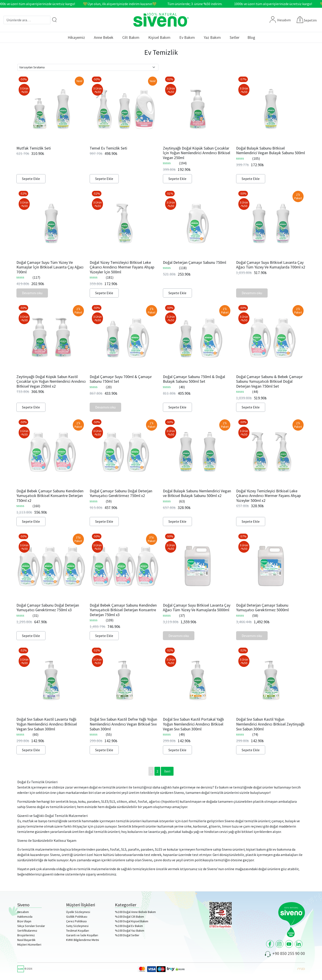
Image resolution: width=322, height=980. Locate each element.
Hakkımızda (25, 917)
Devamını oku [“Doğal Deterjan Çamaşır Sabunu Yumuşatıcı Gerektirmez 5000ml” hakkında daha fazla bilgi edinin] (252, 636)
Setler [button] (235, 37)
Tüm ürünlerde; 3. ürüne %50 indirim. (199, 4)
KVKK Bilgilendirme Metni (83, 940)
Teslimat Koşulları (78, 931)
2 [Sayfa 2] (157, 771)
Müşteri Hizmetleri (29, 945)
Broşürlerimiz (26, 935)
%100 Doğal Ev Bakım (129, 926)
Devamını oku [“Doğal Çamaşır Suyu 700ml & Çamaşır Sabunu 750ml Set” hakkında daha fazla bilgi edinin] (105, 407)
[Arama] (54, 20)
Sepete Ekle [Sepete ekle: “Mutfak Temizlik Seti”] (31, 179)
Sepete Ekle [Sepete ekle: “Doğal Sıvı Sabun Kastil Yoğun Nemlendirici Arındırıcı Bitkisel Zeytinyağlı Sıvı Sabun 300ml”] (251, 750)
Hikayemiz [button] (76, 37)
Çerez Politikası (76, 921)
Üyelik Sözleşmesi (78, 912)
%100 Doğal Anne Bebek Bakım (135, 912)
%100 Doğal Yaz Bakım (130, 931)
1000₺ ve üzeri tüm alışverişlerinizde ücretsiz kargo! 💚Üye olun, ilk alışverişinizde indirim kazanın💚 (81, 4)
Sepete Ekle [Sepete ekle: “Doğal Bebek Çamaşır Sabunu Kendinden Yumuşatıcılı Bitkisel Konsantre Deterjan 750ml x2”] (31, 521)
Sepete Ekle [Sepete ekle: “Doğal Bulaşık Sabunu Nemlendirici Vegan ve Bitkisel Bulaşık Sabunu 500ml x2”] (177, 521)
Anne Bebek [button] (104, 37)
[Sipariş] (88, 67)
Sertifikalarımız (27, 931)
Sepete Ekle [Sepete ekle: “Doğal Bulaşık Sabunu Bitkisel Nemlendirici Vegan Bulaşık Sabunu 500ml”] (251, 179)
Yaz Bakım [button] (212, 37)
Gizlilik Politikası (77, 917)
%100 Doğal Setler (127, 935)
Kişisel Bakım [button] (159, 37)
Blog (251, 37)
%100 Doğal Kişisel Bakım (132, 921)
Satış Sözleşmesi (77, 926)
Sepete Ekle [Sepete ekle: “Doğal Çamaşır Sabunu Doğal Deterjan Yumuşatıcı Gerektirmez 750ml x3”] (31, 636)
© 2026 (25, 969)
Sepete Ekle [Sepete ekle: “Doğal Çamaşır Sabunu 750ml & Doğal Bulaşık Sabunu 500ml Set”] (177, 407)
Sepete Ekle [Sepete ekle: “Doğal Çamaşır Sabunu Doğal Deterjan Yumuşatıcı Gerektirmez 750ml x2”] (104, 521)
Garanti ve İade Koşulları (82, 935)
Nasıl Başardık (26, 940)
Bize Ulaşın (24, 921)
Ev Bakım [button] (187, 37)
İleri (167, 771)
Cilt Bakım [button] (131, 37)
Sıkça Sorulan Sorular (31, 926)
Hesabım (280, 20)
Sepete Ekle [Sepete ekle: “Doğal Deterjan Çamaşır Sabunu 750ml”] (177, 293)
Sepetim (310, 20)
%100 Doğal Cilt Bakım (129, 917)
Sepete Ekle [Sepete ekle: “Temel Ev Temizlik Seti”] (104, 179)
